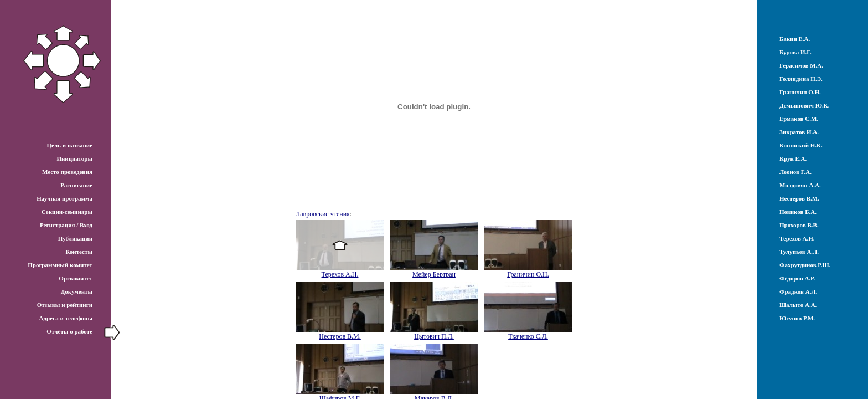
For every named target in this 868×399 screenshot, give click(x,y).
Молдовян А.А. (800, 185)
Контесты (79, 252)
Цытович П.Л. (434, 336)
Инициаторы (74, 158)
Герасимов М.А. (801, 65)
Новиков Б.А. (798, 212)
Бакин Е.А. (795, 39)
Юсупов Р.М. (797, 318)
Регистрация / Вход (66, 225)
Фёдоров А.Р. (797, 278)
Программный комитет (60, 265)
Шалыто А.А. (798, 305)
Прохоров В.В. (799, 225)
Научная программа (64, 198)
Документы (77, 291)
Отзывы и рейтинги (65, 305)
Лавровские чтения (323, 214)
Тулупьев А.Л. (799, 252)
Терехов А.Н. (340, 274)
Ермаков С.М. (799, 119)
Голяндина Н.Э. (801, 79)
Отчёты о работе (69, 331)
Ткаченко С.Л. (528, 336)
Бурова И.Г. (795, 52)
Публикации (75, 238)
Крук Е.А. (793, 158)
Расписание (76, 185)
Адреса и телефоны (66, 318)
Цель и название (69, 145)
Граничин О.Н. (528, 274)
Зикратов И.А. (799, 132)
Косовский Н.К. (801, 145)
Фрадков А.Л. (798, 291)
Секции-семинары (67, 212)
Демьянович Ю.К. (805, 105)
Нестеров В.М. (340, 336)
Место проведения (67, 172)
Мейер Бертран (434, 274)
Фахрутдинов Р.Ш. (805, 265)
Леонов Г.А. (795, 172)
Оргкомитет (76, 278)
